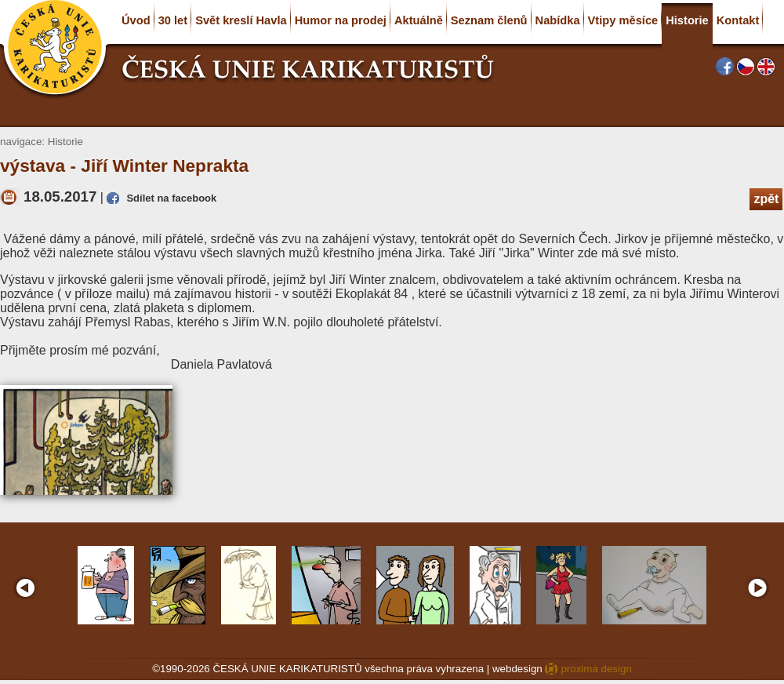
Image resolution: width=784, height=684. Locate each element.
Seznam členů (489, 20)
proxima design (596, 669)
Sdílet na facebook (171, 198)
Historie (687, 20)
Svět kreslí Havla (241, 20)
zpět (766, 199)
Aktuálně (419, 20)
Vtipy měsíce (623, 20)
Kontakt (738, 20)
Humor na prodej (341, 20)
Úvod (136, 20)
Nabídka (558, 20)
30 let (173, 20)
